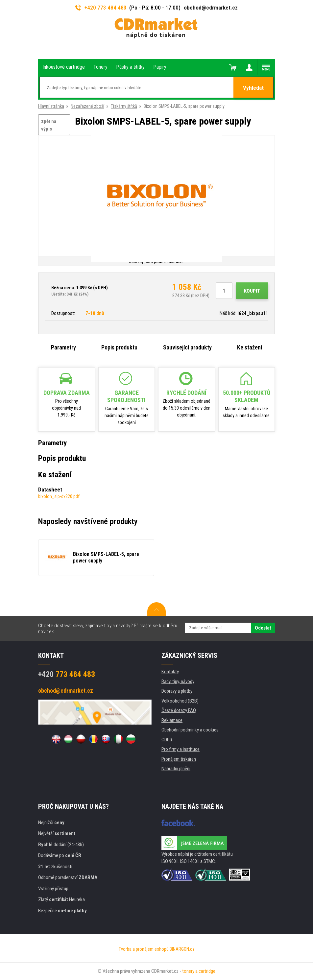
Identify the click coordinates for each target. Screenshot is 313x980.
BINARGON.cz (182, 949)
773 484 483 (67, 674)
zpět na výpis (49, 125)
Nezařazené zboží (87, 106)
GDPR (167, 740)
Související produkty (187, 347)
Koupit (252, 291)
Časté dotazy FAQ (179, 710)
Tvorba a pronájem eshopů (144, 949)
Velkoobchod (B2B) (180, 701)
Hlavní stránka (51, 106)
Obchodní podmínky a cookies (190, 730)
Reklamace (172, 720)
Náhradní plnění (176, 769)
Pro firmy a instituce (181, 749)
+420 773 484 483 (101, 8)
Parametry (63, 347)
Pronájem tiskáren (179, 759)
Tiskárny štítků (124, 106)
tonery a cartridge (199, 971)
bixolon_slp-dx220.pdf (59, 496)
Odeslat (263, 628)
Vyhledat (253, 88)
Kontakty (170, 672)
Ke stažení (250, 347)
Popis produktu (119, 347)
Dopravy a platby (177, 691)
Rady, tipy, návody (178, 681)
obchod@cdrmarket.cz (211, 8)
